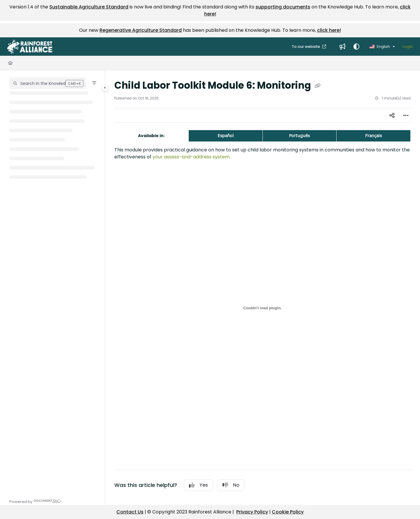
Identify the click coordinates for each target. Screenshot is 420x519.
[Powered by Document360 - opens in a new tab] (35, 501)
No (231, 485)
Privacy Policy (252, 512)
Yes (198, 485)
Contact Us (130, 512)
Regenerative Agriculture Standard (141, 30)
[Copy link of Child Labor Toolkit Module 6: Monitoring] (318, 86)
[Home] (10, 63)
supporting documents (283, 7)
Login (408, 47)
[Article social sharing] (392, 116)
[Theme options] (356, 47)
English (380, 47)
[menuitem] (342, 47)
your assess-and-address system (191, 157)
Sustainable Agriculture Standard (89, 7)
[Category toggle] (105, 88)
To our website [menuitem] (306, 47)
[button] (30, 47)
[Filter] (94, 83)
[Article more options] (406, 116)
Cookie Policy (288, 512)
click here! (329, 30)
